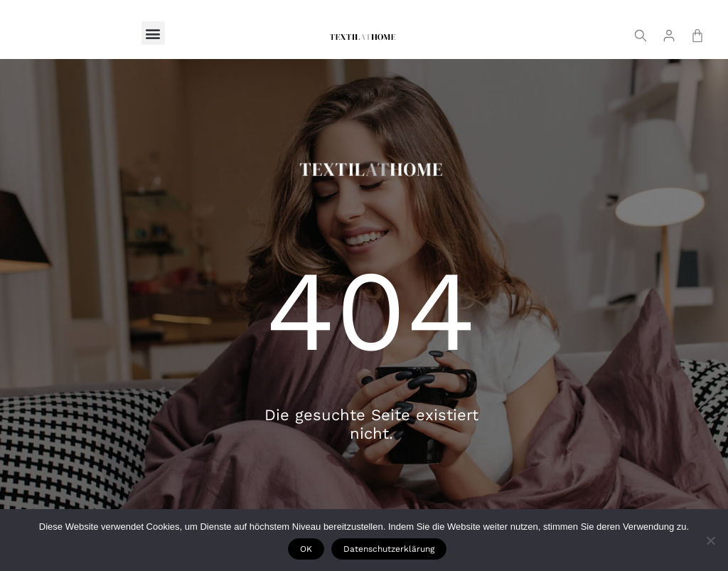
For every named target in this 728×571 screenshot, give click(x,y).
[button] (153, 33)
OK (307, 550)
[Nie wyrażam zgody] (710, 540)
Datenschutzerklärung (390, 550)
